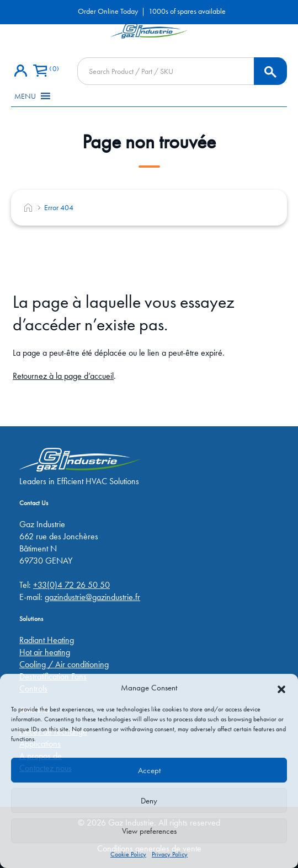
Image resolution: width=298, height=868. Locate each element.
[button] (281, 688)
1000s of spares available (187, 11)
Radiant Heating (47, 640)
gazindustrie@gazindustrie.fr (92, 597)
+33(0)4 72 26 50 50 (71, 585)
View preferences (149, 831)
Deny (149, 801)
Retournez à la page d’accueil (63, 376)
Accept (149, 770)
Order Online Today (108, 11)
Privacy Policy (170, 854)
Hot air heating (45, 652)
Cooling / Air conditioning (64, 664)
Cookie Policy (128, 854)
